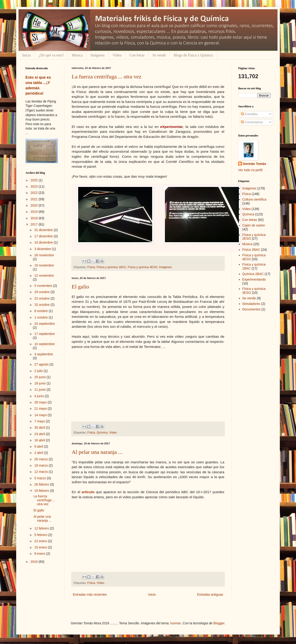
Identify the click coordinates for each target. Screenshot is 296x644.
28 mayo (41, 402)
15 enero (41, 547)
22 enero (41, 541)
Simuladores (251, 304)
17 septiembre (45, 334)
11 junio (40, 390)
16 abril (40, 440)
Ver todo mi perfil (250, 170)
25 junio (40, 377)
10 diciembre (44, 242)
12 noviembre (44, 276)
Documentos (251, 309)
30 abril (40, 427)
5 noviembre (44, 286)
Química (102, 433)
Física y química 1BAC (111, 267)
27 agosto (42, 364)
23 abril (40, 434)
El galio (80, 287)
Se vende (159, 55)
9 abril (39, 446)
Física (91, 267)
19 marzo (41, 465)
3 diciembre (43, 249)
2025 (35, 180)
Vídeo (117, 55)
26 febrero (42, 484)
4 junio (39, 396)
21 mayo (41, 409)
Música (77, 55)
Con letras (137, 55)
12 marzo (41, 472)
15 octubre (42, 305)
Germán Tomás (254, 164)
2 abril (39, 453)
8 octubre (41, 311)
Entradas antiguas (210, 594)
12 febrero (42, 528)
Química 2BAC (253, 274)
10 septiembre (45, 344)
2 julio (39, 371)
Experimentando (254, 279)
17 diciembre (44, 236)
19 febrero (42, 491)
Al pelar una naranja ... (97, 452)
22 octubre (42, 298)
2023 (35, 186)
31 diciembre (44, 230)
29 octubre (42, 292)
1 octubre (41, 317)
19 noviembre (44, 265)
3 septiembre (44, 354)
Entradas (249, 114)
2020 (35, 205)
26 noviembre (44, 255)
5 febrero (41, 535)
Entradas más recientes (90, 594)
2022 (35, 193)
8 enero (40, 554)
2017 (35, 224)
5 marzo (40, 478)
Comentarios (252, 122)
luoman (176, 623)
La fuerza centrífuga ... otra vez (106, 77)
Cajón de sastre (254, 225)
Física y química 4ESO (143, 267)
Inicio (26, 55)
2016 (35, 562)
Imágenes (97, 55)
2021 (35, 199)
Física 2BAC (251, 250)
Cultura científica (254, 199)
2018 (35, 218)
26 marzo (41, 459)
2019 (35, 212)
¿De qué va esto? (51, 55)
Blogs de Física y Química (193, 55)
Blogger (219, 623)
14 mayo (41, 415)
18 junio (40, 383)
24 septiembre (45, 324)
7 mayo (40, 421)
